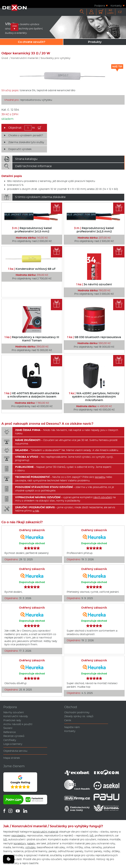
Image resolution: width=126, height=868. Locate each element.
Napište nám (72, 727)
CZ (120, 12)
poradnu (100, 477)
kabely (31, 843)
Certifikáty (10, 740)
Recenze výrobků (14, 736)
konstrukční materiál (45, 832)
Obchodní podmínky (77, 712)
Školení (8, 728)
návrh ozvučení (103, 497)
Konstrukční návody (16, 716)
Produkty (95, 42)
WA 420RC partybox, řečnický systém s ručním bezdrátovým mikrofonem (94, 397)
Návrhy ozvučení (14, 712)
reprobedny (18, 836)
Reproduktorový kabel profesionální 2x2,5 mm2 (94, 230)
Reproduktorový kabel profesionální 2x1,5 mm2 (32, 230)
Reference (10, 732)
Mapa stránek (12, 758)
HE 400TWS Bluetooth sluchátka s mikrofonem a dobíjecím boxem (32, 395)
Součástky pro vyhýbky (56, 58)
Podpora (100, 6)
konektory (20, 843)
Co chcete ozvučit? (32, 42)
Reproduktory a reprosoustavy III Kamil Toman (32, 339)
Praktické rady (12, 720)
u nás (36, 511)
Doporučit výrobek (20, 149)
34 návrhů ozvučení (94, 284)
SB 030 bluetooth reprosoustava (94, 337)
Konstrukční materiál (25, 58)
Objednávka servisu (15, 751)
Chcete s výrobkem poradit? (26, 135)
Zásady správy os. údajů (79, 716)
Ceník (68, 720)
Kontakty (116, 6)
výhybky (30, 847)
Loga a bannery (13, 744)
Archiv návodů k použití (18, 724)
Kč (111, 12)
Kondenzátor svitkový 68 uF (32, 269)
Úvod (5, 58)
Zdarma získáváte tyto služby (26, 142)
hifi (92, 836)
